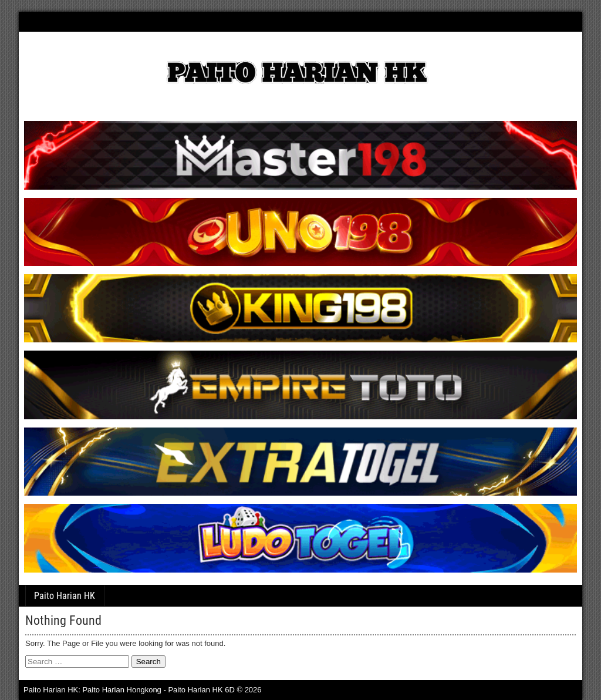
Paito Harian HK (65, 596)
